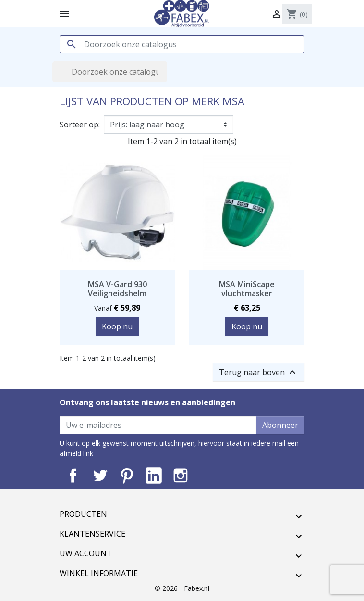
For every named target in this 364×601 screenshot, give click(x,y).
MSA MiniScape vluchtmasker (247, 289)
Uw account (86, 553)
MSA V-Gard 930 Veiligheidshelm (117, 289)
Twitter (100, 476)
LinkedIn (154, 476)
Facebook (73, 476)
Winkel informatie (99, 573)
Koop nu (117, 326)
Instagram (181, 476)
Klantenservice (92, 534)
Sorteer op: (80, 125)
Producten (83, 514)
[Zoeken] (182, 44)
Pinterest (127, 476)
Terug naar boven (259, 372)
